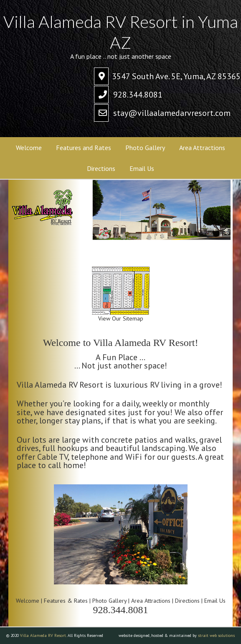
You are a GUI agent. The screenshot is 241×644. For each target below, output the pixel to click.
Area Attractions (151, 601)
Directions (187, 601)
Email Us (215, 601)
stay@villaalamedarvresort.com (172, 113)
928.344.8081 (138, 95)
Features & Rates (66, 601)
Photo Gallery (109, 601)
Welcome (28, 601)
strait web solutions (216, 635)
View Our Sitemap (121, 316)
